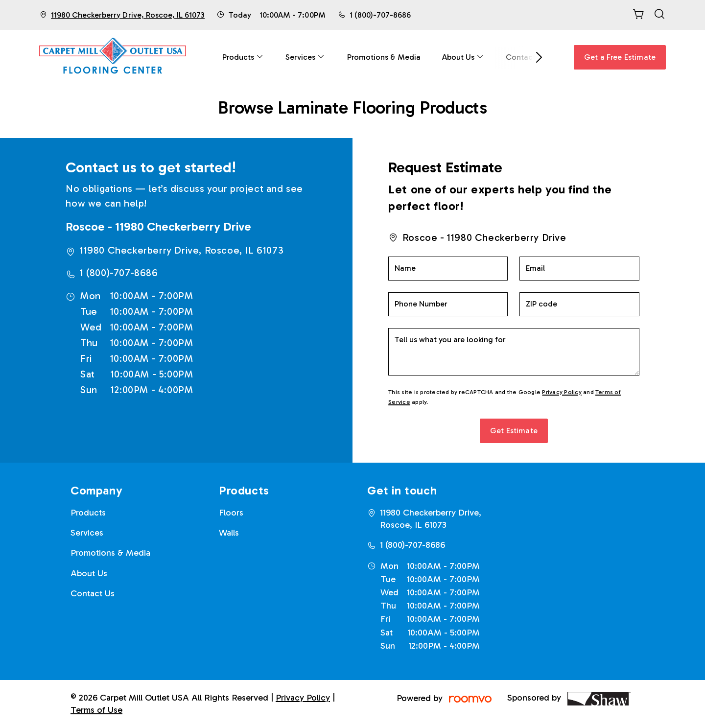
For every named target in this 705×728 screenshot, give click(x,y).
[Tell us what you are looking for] (514, 352)
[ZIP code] (579, 304)
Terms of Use (96, 710)
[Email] (579, 269)
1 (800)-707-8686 (380, 15)
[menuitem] (243, 57)
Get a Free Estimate (620, 57)
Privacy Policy (562, 392)
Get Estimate (514, 431)
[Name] (448, 269)
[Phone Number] (448, 304)
